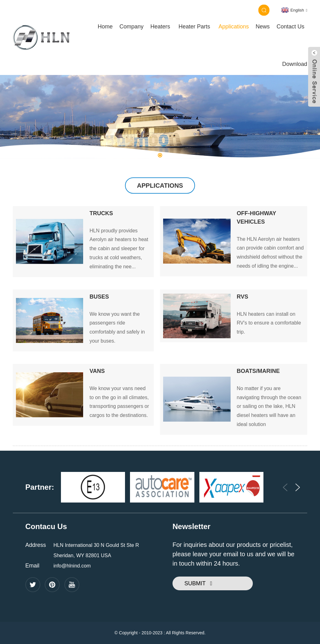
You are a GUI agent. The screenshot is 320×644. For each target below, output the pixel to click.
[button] (160, 155)
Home (105, 27)
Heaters (160, 27)
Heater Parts (194, 27)
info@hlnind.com (72, 566)
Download (295, 64)
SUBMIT (195, 583)
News (263, 27)
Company (131, 27)
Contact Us (290, 27)
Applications (234, 27)
